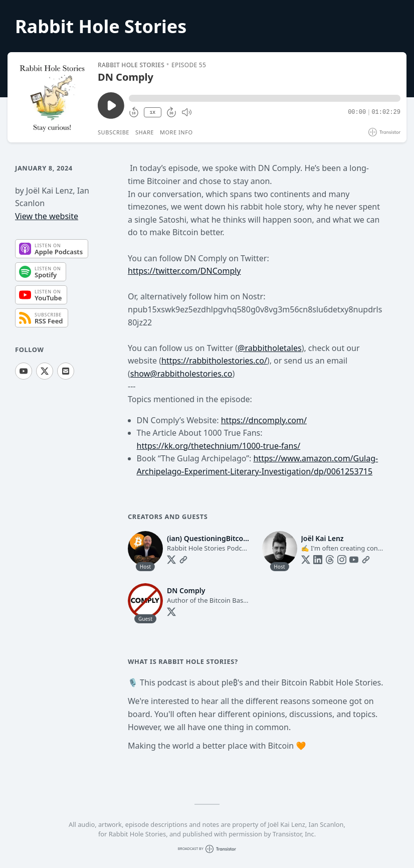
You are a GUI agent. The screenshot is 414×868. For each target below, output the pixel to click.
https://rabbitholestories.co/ (214, 361)
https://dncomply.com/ (264, 420)
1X (152, 113)
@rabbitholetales (270, 348)
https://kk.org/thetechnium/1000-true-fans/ (219, 446)
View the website (47, 216)
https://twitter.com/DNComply (184, 271)
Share (145, 132)
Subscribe (114, 132)
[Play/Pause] (52, 97)
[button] (265, 98)
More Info (176, 132)
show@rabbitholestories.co (181, 374)
